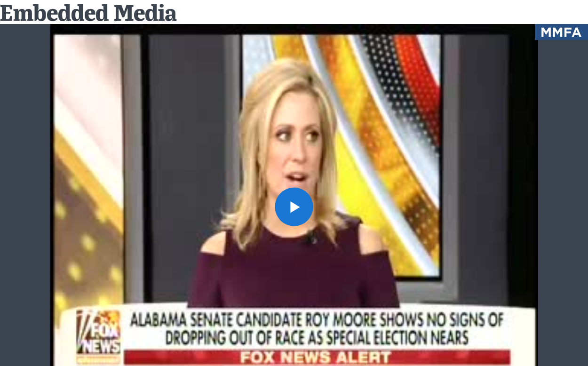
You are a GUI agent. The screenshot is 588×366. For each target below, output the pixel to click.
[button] (294, 207)
